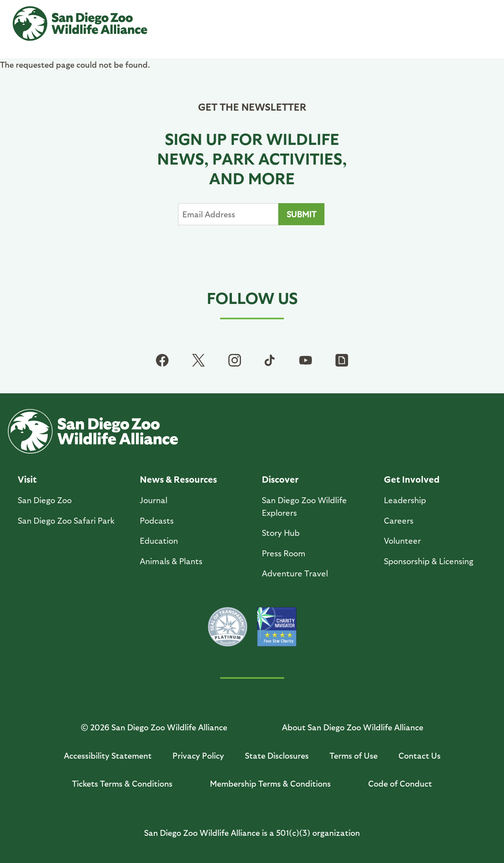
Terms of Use (354, 755)
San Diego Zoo (45, 500)
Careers (399, 520)
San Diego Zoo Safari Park (66, 520)
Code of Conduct (400, 783)
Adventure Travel (295, 573)
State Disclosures (277, 755)
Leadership (405, 500)
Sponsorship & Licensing (429, 561)
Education (159, 540)
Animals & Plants (171, 561)
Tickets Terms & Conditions (122, 783)
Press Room (284, 553)
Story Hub (281, 532)
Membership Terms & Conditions (270, 783)
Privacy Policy (198, 755)
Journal (154, 500)
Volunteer (402, 540)
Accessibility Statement (108, 755)
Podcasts (157, 520)
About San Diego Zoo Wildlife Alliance (353, 727)
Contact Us (420, 755)
